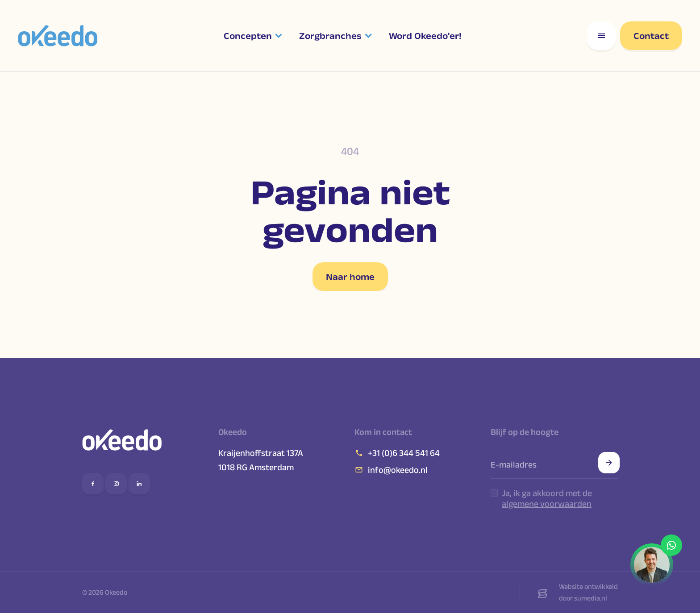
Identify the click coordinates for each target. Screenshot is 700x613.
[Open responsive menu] (601, 36)
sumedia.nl (591, 598)
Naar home (350, 277)
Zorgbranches (330, 36)
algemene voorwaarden (547, 504)
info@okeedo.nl (391, 470)
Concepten (248, 36)
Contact (651, 36)
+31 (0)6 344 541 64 (397, 453)
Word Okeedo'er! (425, 36)
